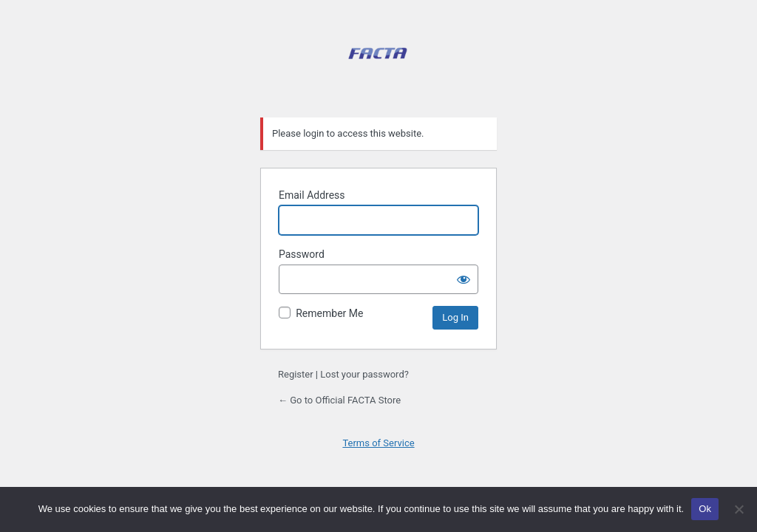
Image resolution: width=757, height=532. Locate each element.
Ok (705, 509)
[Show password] (464, 279)
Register (296, 374)
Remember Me (329, 313)
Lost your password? (364, 374)
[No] (739, 509)
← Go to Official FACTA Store (339, 400)
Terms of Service (378, 443)
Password (302, 254)
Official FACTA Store (378, 69)
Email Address (312, 195)
